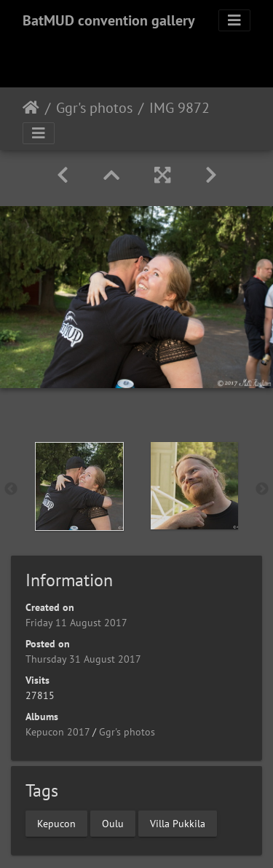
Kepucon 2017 (58, 732)
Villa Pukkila (178, 823)
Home (31, 108)
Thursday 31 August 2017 (83, 659)
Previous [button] (11, 489)
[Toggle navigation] (234, 20)
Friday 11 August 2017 (76, 623)
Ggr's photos (94, 108)
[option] (79, 486)
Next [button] (262, 489)
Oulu (113, 823)
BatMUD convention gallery (109, 20)
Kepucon (56, 823)
